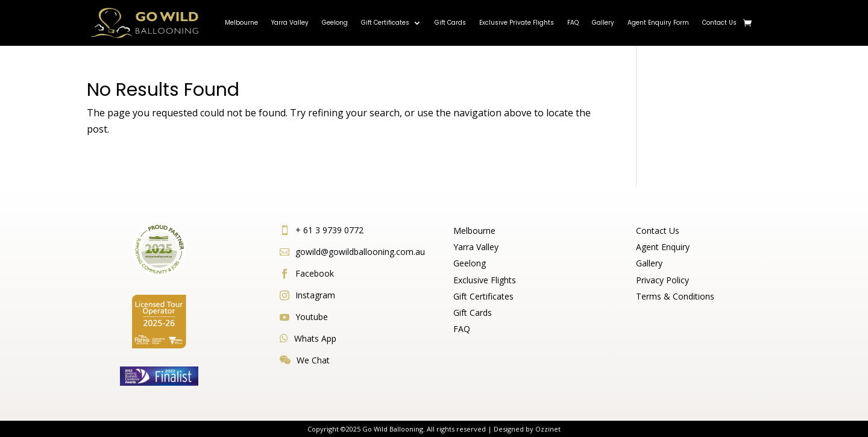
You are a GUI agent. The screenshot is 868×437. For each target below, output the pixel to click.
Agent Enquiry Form (658, 23)
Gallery (603, 23)
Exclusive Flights (485, 280)
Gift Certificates (385, 23)
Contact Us (719, 23)
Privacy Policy (662, 280)
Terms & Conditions (675, 296)
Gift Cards (450, 23)
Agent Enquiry (663, 247)
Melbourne (241, 23)
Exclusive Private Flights (517, 23)
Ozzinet (548, 429)
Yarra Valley (290, 23)
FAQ (573, 23)
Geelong (335, 23)
